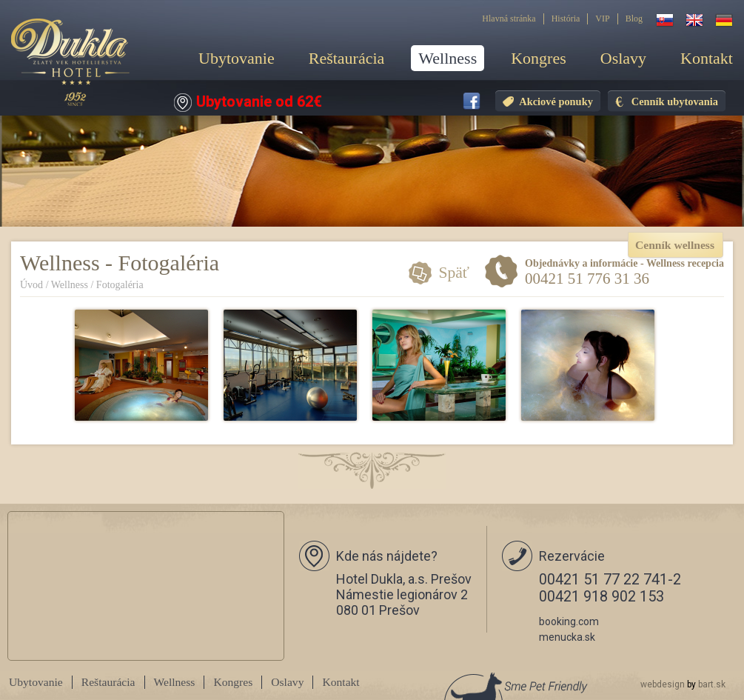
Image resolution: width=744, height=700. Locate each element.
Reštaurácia (347, 58)
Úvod (31, 285)
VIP (602, 19)
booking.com (569, 621)
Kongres (539, 58)
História (566, 19)
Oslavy (623, 58)
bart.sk (712, 684)
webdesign (663, 684)
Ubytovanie (237, 58)
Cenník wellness (675, 245)
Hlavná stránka (509, 19)
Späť (454, 273)
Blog (634, 19)
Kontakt (707, 58)
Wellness (448, 58)
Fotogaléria (120, 285)
